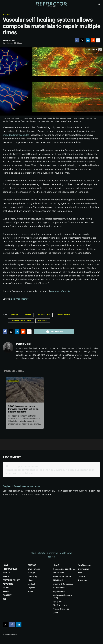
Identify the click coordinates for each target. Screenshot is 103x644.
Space (31, 591)
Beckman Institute (20, 299)
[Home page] (51, 5)
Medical (31, 584)
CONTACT (7, 595)
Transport (82, 580)
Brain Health (58, 573)
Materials (43, 321)
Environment (13, 381)
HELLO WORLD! (10, 569)
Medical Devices (60, 588)
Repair (28, 315)
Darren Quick (24, 344)
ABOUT (6, 576)
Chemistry (32, 576)
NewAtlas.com (84, 565)
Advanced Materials (60, 291)
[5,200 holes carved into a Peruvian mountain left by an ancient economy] (25, 390)
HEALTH (57, 565)
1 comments (54, 332)
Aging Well (58, 601)
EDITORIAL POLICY (11, 580)
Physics (31, 588)
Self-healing (44, 315)
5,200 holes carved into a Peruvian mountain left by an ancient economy (23, 409)
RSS (4, 599)
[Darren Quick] (10, 41)
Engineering (83, 569)
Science (6, 14)
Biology (31, 573)
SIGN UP (6, 573)
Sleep (55, 613)
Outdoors (82, 576)
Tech (80, 573)
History (31, 580)
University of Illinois (21, 321)
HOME (5, 565)
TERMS (6, 588)
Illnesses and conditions (64, 569)
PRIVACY (7, 591)
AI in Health (58, 580)
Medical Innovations (62, 576)
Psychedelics (59, 591)
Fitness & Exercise (61, 609)
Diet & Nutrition (60, 605)
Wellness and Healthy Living (62, 596)
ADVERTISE (8, 584)
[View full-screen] (100, 50)
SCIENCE (32, 565)
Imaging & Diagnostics (63, 584)
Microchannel (64, 315)
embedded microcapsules (16, 135)
